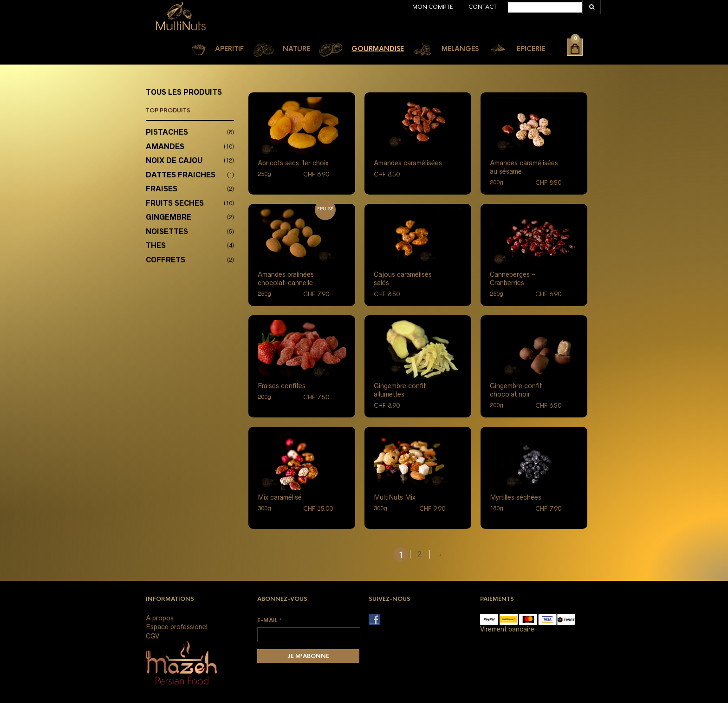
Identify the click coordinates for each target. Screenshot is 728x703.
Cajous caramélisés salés (403, 279)
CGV (153, 636)
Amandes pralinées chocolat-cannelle (286, 279)
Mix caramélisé (280, 497)
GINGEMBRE (169, 217)
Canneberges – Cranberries (513, 279)
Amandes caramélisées (408, 163)
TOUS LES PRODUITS (184, 92)
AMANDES (165, 146)
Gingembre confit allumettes (400, 390)
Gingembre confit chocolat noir (516, 390)
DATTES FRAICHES (181, 175)
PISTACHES (167, 132)
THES (156, 245)
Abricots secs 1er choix (293, 163)
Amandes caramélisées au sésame (524, 167)
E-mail (270, 620)
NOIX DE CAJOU (174, 160)
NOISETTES (167, 231)
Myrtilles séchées (516, 497)
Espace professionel (177, 627)
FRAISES (162, 189)
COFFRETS (166, 260)
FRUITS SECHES (175, 203)
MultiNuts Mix (395, 497)
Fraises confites (282, 386)
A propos (160, 618)
